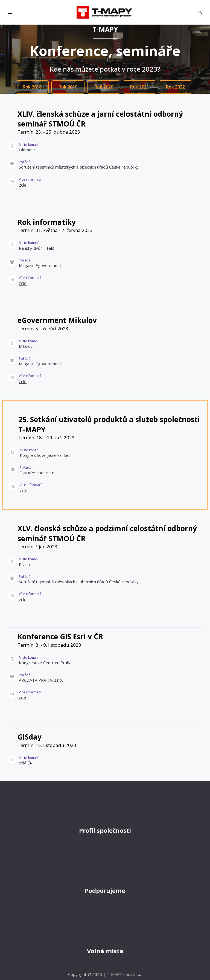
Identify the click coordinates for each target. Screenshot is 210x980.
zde (23, 185)
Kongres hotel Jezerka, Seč (45, 455)
